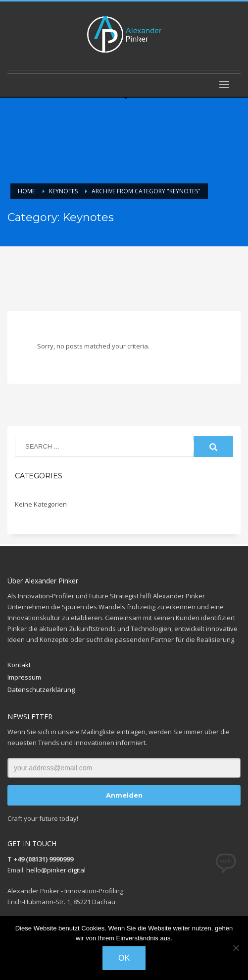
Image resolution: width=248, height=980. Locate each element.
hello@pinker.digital (56, 870)
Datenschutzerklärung (41, 690)
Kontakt (19, 665)
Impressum (24, 677)
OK (124, 958)
